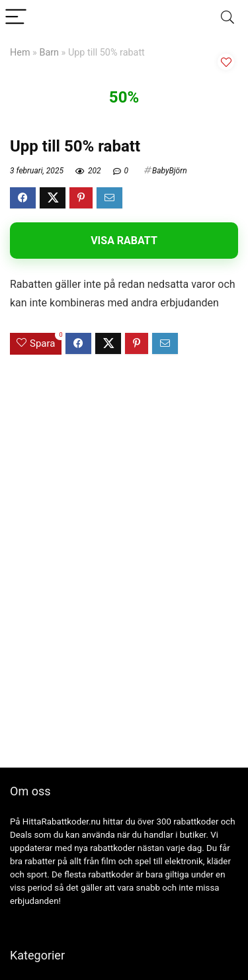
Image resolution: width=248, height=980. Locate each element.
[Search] (227, 18)
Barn (49, 53)
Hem (20, 53)
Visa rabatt (124, 241)
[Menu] (16, 18)
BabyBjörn (170, 171)
